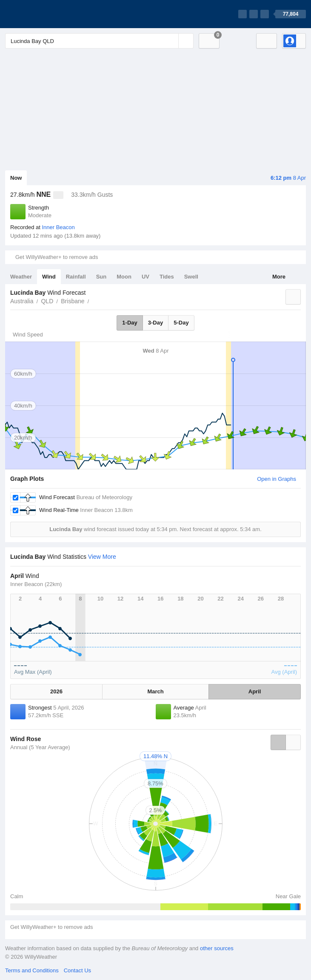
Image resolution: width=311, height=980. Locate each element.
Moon (124, 277)
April (255, 691)
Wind (49, 277)
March (155, 691)
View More (102, 557)
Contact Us (77, 970)
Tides (167, 277)
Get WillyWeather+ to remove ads (57, 257)
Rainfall (76, 277)
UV (146, 277)
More (279, 277)
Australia (22, 301)
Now (16, 178)
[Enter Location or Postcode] (99, 41)
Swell (191, 277)
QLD (47, 301)
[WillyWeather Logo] (45, 14)
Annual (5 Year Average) (40, 747)
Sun (101, 277)
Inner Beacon (58, 227)
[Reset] (171, 41)
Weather (21, 277)
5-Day (181, 323)
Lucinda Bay (94, 300)
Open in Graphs (277, 479)
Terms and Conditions (32, 970)
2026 (56, 691)
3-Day (155, 323)
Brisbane (73, 301)
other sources (217, 948)
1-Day (130, 323)
